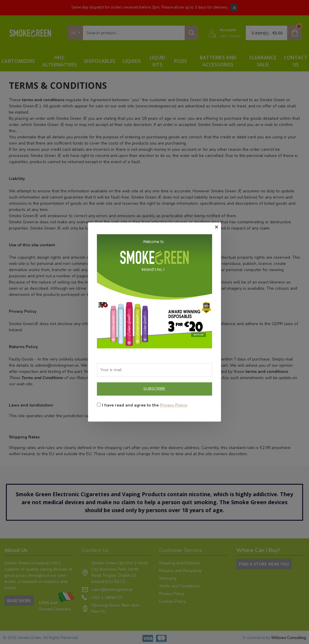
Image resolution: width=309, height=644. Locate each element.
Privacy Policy (174, 405)
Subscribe (154, 389)
